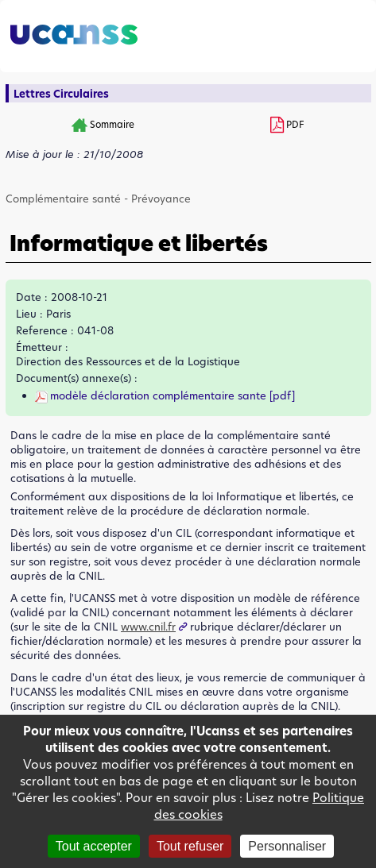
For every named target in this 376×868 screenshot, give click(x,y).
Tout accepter (94, 846)
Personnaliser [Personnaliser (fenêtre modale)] (287, 846)
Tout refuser (190, 846)
